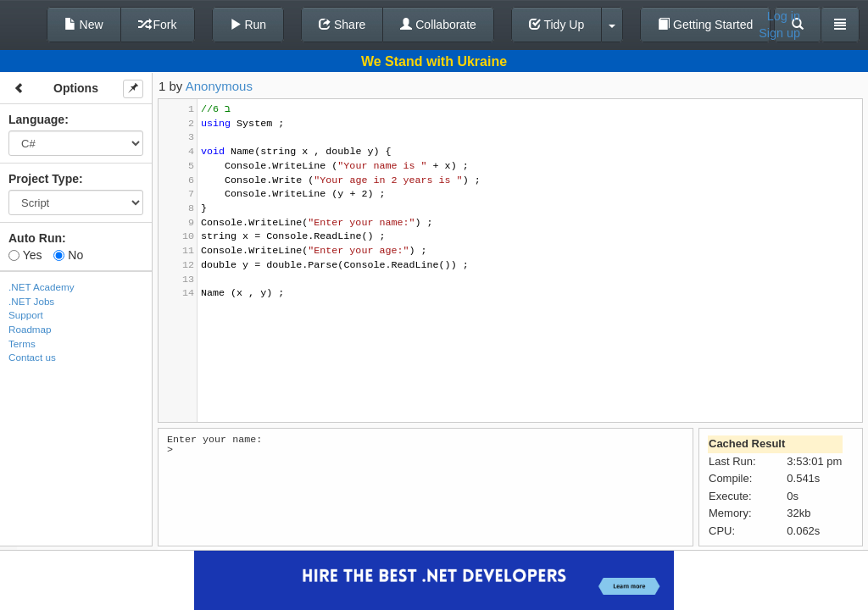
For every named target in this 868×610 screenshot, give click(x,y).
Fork (158, 25)
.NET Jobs (31, 301)
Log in (784, 16)
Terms (22, 344)
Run (248, 25)
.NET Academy (42, 287)
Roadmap (30, 329)
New (84, 25)
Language (36, 119)
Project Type (44, 179)
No (68, 255)
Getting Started (705, 25)
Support (26, 315)
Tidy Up (556, 25)
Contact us (32, 357)
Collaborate (438, 25)
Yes (25, 255)
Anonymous (219, 86)
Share (342, 25)
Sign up (779, 33)
